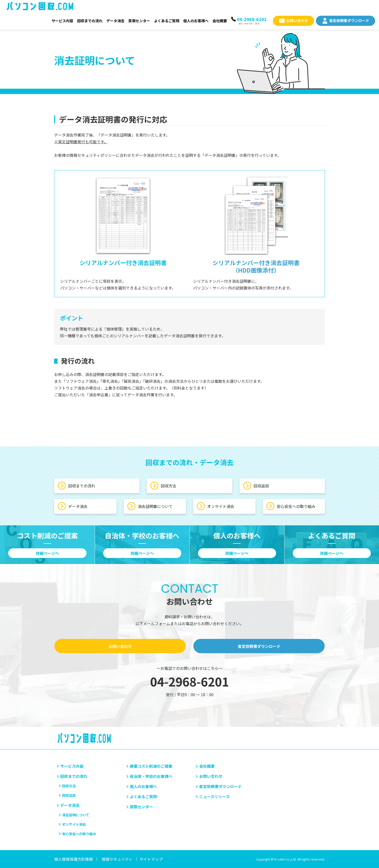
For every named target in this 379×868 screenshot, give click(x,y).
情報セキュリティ (117, 859)
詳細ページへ (47, 553)
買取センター (139, 21)
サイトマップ (151, 859)
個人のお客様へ (196, 21)
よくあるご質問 (167, 21)
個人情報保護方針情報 (73, 859)
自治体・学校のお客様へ (151, 776)
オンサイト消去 (215, 506)
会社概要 (220, 21)
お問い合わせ (297, 20)
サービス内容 (62, 21)
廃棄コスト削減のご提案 (151, 766)
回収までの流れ (90, 21)
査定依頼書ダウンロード (349, 20)
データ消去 (115, 21)
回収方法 (163, 486)
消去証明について (76, 815)
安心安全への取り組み (291, 506)
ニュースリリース (214, 796)
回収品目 (256, 486)
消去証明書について (150, 506)
